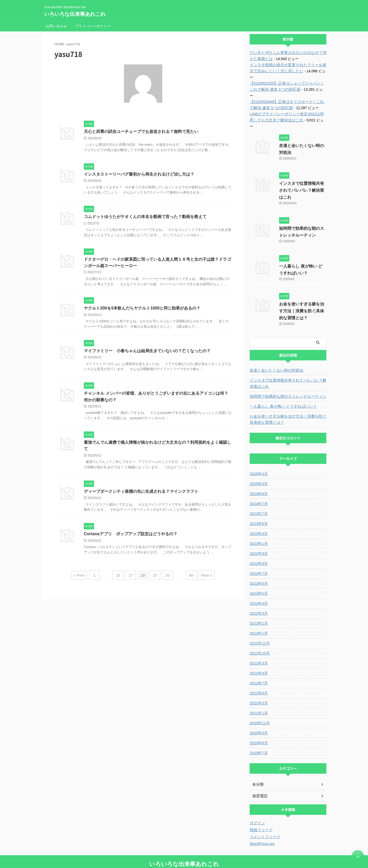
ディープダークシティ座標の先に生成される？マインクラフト (141, 493)
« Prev (82, 576)
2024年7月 (258, 485)
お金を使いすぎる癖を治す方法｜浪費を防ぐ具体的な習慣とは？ (302, 293)
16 (120, 576)
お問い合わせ (56, 26)
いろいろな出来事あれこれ (75, 14)
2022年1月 (258, 615)
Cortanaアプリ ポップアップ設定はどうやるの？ (130, 536)
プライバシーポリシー (93, 26)
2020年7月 (258, 735)
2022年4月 (258, 585)
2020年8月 (258, 725)
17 (131, 576)
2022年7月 (258, 555)
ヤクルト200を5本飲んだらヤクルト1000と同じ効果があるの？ (142, 309)
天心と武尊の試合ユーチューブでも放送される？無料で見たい (141, 132)
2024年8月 (258, 475)
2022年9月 (258, 535)
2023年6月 (258, 505)
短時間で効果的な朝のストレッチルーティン (285, 378)
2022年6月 (258, 565)
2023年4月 (258, 515)
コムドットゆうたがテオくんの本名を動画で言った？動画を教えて (145, 217)
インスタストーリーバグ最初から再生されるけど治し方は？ (139, 174)
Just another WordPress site (184, 854)
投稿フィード (260, 812)
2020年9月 (258, 715)
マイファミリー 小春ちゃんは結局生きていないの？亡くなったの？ (147, 352)
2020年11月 (259, 705)
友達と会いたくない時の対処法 (275, 352)
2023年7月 (258, 495)
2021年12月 (259, 625)
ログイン (257, 805)
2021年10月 (259, 635)
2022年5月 (258, 575)
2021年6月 (258, 675)
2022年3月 (258, 595)
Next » (204, 576)
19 (155, 576)
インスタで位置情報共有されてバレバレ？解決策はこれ (302, 172)
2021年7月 (258, 665)
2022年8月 (258, 545)
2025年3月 (258, 465)
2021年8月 (258, 655)
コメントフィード (264, 818)
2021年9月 (258, 645)
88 (190, 576)
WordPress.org (262, 825)
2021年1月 (258, 695)
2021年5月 (258, 685)
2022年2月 (258, 605)
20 (167, 576)
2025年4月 (258, 455)
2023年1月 (258, 525)
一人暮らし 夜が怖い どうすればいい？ (281, 388)
